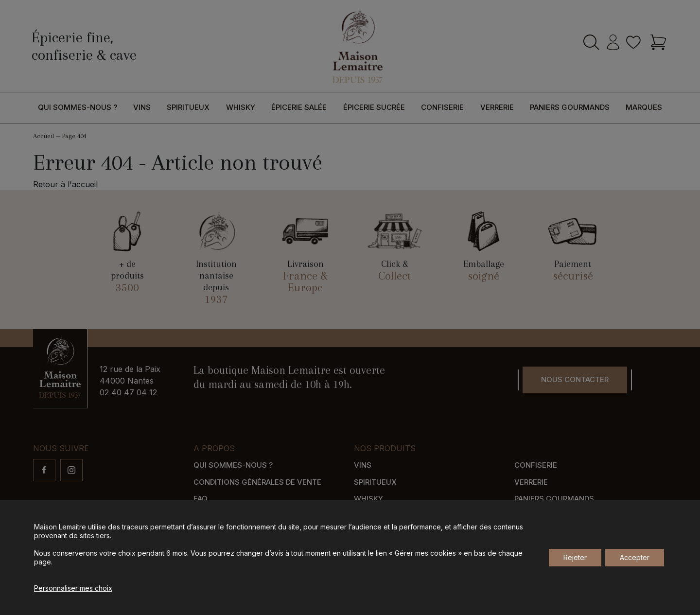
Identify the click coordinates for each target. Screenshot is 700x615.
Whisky (241, 107)
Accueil (44, 136)
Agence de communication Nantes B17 (265, 563)
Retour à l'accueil (65, 184)
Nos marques (542, 516)
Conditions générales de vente (257, 482)
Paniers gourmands (570, 107)
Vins (142, 107)
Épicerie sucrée (374, 107)
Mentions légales (378, 563)
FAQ (201, 499)
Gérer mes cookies (592, 563)
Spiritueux (188, 107)
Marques (644, 107)
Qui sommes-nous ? (78, 107)
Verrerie (497, 107)
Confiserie (442, 107)
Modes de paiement (232, 532)
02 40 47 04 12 (128, 392)
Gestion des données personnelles (483, 563)
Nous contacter (575, 379)
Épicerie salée (299, 107)
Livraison (213, 516)
